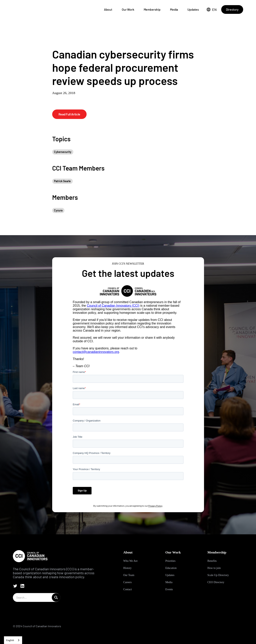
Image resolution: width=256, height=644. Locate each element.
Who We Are (130, 561)
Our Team (129, 575)
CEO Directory (216, 582)
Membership (152, 9)
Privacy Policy (155, 506)
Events (169, 589)
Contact (128, 589)
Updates (193, 9)
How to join (214, 568)
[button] (212, 9)
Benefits (212, 561)
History (127, 568)
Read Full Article (69, 114)
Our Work (128, 9)
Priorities (170, 561)
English (10, 640)
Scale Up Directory (218, 575)
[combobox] (13, 640)
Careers (127, 582)
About (108, 9)
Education (171, 568)
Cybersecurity (63, 152)
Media (174, 9)
